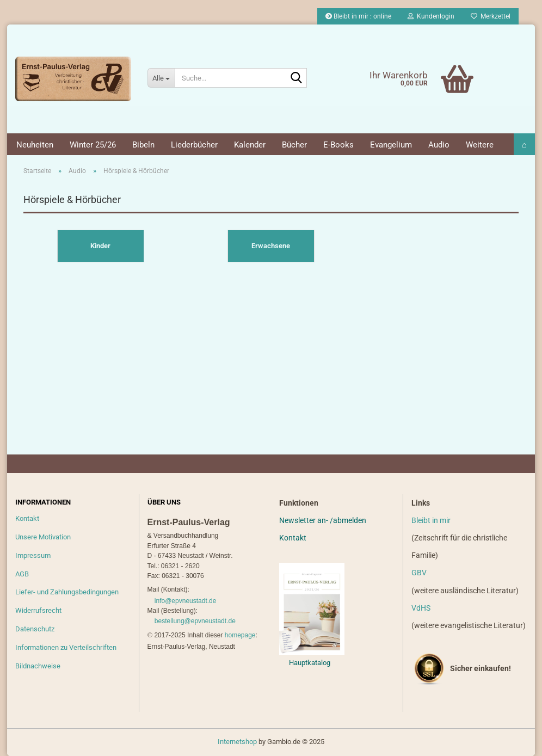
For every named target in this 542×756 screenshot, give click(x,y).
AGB (22, 574)
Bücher (294, 145)
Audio (439, 145)
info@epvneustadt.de (186, 601)
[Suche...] (161, 78)
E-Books (338, 145)
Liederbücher (194, 145)
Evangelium (391, 145)
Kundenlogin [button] (431, 16)
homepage (240, 635)
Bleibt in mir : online (358, 16)
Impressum (33, 555)
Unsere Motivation (43, 537)
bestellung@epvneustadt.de (195, 621)
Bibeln (143, 145)
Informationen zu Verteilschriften (66, 647)
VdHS (421, 608)
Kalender (250, 145)
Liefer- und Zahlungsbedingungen (67, 592)
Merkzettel (491, 16)
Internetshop (237, 742)
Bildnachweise (38, 666)
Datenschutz (35, 629)
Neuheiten (35, 145)
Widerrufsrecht (38, 610)
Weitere (480, 145)
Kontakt (27, 518)
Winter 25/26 (93, 145)
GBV (419, 573)
